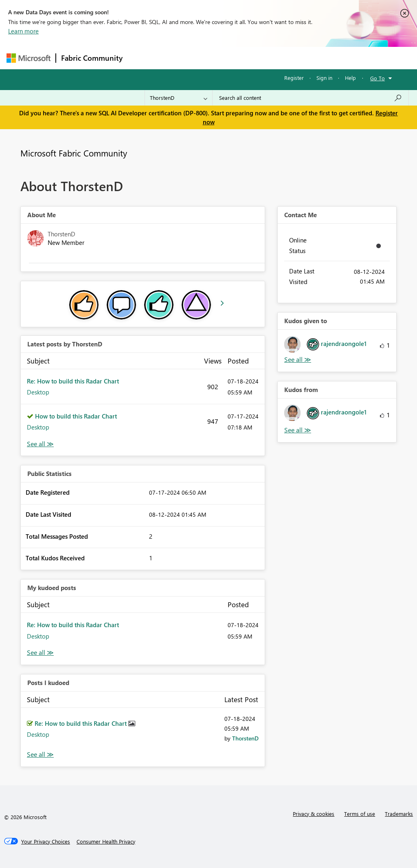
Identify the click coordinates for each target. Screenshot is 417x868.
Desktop (38, 392)
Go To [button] (377, 78)
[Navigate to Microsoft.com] (29, 58)
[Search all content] (311, 98)
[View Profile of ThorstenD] (245, 738)
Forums (141, 58)
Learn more (23, 31)
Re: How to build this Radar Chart (73, 381)
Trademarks (399, 814)
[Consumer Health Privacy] (106, 842)
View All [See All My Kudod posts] (40, 653)
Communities (247, 58)
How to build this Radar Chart (76, 416)
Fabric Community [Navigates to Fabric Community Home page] (92, 58)
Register (294, 78)
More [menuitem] (311, 58)
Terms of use (360, 814)
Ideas (210, 58)
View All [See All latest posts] (40, 444)
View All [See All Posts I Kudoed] (40, 755)
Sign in (324, 78)
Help (350, 78)
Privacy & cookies (314, 814)
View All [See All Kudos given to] (298, 360)
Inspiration (177, 58)
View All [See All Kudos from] (298, 430)
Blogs (283, 58)
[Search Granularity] (179, 98)
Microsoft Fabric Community (74, 153)
